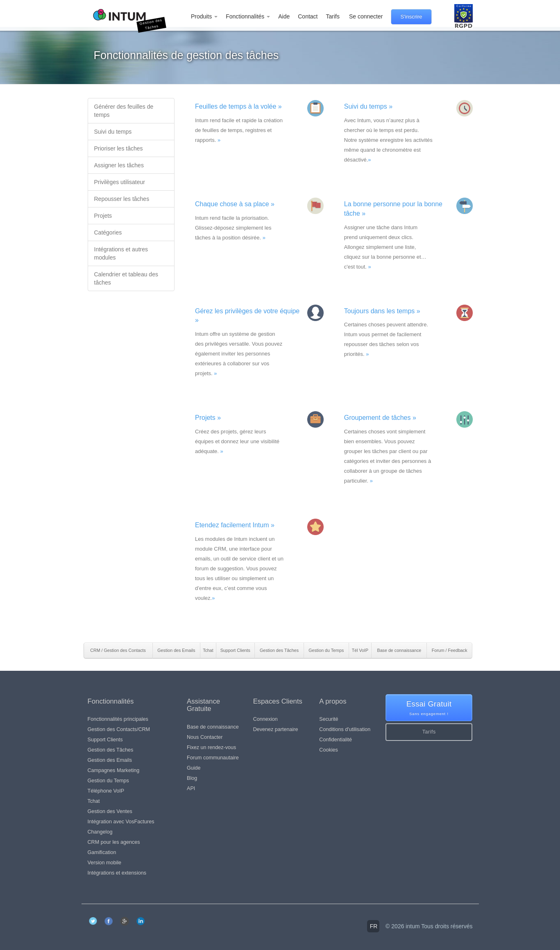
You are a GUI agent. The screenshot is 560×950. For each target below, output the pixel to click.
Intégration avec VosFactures (121, 822)
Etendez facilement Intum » (235, 525)
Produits (204, 16)
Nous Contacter (205, 737)
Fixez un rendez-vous (211, 747)
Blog (192, 778)
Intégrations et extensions (117, 873)
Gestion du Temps (108, 781)
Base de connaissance (213, 727)
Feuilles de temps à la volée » (238, 106)
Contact (308, 16)
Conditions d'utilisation (345, 729)
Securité (329, 719)
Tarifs (332, 16)
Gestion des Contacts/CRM (119, 729)
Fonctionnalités (248, 16)
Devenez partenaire (276, 729)
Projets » (208, 418)
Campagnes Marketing (114, 770)
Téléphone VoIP (106, 791)
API (191, 788)
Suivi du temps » (368, 106)
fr (374, 926)
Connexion (265, 719)
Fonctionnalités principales (118, 719)
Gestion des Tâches (111, 750)
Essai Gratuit (429, 708)
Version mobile (105, 863)
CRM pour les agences (114, 842)
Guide (194, 768)
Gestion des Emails (110, 760)
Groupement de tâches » (380, 418)
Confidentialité (336, 740)
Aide (284, 16)
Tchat (94, 801)
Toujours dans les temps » (382, 311)
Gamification (102, 852)
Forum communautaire (213, 758)
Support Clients (105, 740)
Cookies (329, 750)
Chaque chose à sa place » (235, 204)
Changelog (100, 832)
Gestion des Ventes (110, 811)
